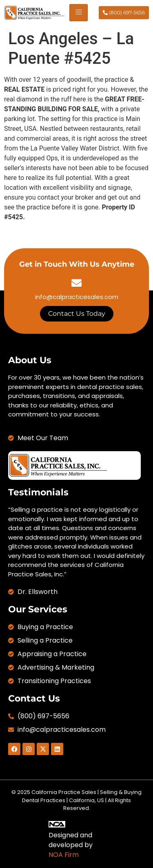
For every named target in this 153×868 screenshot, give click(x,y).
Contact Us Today (77, 314)
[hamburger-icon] (79, 13)
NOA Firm (64, 855)
